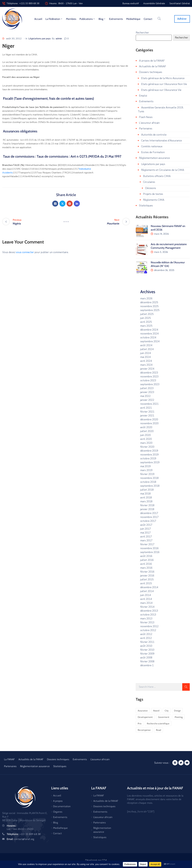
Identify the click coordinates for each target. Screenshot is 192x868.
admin (59, 39)
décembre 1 (147, 665)
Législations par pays (40, 39)
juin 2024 (145, 353)
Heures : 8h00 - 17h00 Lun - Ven (66, 3)
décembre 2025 (149, 302)
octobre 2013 (148, 615)
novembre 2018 (149, 478)
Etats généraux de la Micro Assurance (163, 78)
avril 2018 (146, 498)
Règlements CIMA (154, 200)
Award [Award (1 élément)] (156, 711)
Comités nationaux (152, 146)
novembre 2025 (149, 306)
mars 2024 (146, 365)
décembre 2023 (149, 373)
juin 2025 (145, 318)
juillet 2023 (147, 388)
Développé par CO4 (96, 860)
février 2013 (147, 622)
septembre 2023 (150, 384)
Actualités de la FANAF (153, 66)
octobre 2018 (148, 482)
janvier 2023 (147, 392)
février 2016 (147, 572)
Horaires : (12, 826)
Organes (58, 812)
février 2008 (147, 662)
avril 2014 (146, 599)
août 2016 (146, 556)
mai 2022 (145, 396)
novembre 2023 (149, 377)
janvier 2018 (147, 509)
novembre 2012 (149, 626)
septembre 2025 (150, 310)
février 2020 (147, 447)
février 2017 (147, 544)
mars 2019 (146, 470)
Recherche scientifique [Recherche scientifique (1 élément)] (158, 724)
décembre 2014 (149, 587)
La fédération (54, 19)
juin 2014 (145, 595)
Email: (20, 839)
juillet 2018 (147, 490)
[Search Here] (159, 687)
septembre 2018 (150, 486)
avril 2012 (146, 638)
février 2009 (147, 654)
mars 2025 (146, 326)
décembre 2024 (149, 330)
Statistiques (146, 206)
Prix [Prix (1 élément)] (140, 724)
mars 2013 (146, 619)
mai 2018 (145, 494)
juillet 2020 (147, 431)
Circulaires (149, 182)
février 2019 (147, 474)
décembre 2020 (149, 420)
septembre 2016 (150, 552)
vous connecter (25, 252)
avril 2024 (146, 361)
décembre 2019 (149, 451)
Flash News (146, 117)
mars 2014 (146, 603)
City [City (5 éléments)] (167, 711)
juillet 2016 (147, 560)
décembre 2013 (149, 611)
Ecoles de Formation (153, 152)
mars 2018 (146, 501)
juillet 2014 (147, 591)
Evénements (116, 19)
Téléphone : (24, 834)
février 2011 (147, 642)
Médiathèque (133, 19)
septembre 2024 (150, 341)
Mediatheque (60, 828)
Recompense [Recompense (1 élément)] (144, 730)
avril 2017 (146, 537)
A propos (58, 801)
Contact (148, 19)
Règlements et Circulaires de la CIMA (163, 170)
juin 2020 (145, 435)
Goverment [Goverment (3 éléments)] (164, 717)
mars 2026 (146, 299)
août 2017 (146, 525)
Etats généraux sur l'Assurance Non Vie (164, 84)
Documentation (62, 806)
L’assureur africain (100, 759)
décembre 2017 (149, 513)
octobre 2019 (148, 459)
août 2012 (146, 634)
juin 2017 (145, 529)
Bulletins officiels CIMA (157, 176)
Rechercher (142, 33)
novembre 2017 (149, 517)
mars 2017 (146, 541)
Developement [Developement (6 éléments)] (145, 717)
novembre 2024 (149, 334)
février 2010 (147, 650)
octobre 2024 (148, 338)
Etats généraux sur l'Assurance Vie (161, 90)
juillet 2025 (147, 314)
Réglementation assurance (154, 158)
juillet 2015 (147, 580)
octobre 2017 (148, 521)
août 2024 (146, 345)
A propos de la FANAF (152, 61)
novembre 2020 (149, 423)
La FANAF (9, 759)
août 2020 (146, 427)
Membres (71, 19)
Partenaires (146, 129)
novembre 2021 (149, 404)
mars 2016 (146, 568)
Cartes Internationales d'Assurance (161, 141)
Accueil (38, 19)
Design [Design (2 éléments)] (177, 711)
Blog (102, 19)
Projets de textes (153, 194)
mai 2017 (145, 533)
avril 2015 (146, 583)
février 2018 (147, 505)
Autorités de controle (154, 135)
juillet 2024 (147, 349)
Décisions (151, 188)
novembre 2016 (149, 548)
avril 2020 (146, 439)
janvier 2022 (147, 400)
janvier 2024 (147, 369)
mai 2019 (145, 466)
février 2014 (147, 607)
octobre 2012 (148, 630)
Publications (87, 19)
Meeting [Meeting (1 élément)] (179, 717)
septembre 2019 (150, 462)
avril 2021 (146, 408)
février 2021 (147, 412)
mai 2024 (145, 357)
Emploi (143, 96)
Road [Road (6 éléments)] (158, 730)
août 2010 (146, 646)
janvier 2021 (147, 416)
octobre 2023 (148, 380)
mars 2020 (146, 443)
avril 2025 (146, 322)
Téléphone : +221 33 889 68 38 (23, 3)
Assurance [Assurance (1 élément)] (143, 711)
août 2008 (146, 658)
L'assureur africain (149, 123)
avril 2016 (146, 564)
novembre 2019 (149, 455)
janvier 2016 (147, 576)
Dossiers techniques (151, 72)
